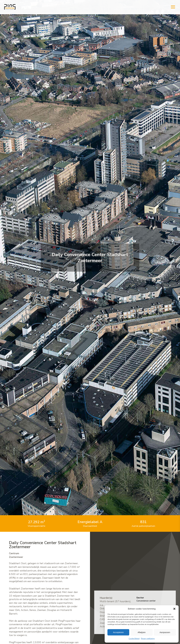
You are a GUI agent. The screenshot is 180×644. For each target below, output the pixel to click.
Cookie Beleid (134, 639)
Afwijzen (142, 632)
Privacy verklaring (148, 639)
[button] (174, 609)
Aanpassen (165, 632)
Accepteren (118, 632)
